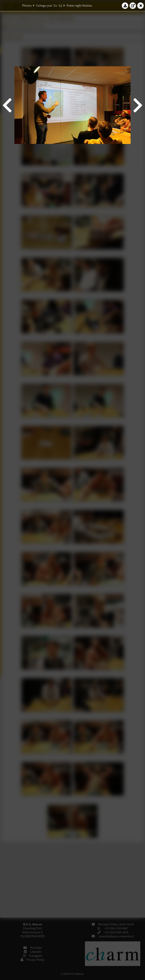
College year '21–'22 (49, 6)
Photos (27, 6)
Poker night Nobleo (79, 6)
